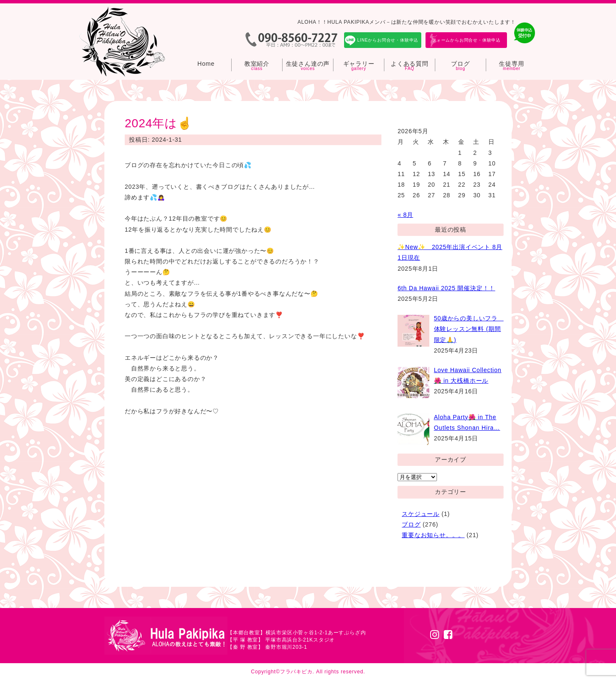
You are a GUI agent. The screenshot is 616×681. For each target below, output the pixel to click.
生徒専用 (511, 64)
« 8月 (405, 215)
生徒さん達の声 (308, 64)
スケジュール (421, 514)
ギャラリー (359, 64)
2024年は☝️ (159, 123)
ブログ (460, 64)
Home (206, 64)
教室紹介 (257, 64)
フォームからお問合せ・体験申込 (466, 40)
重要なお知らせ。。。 (433, 535)
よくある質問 (410, 64)
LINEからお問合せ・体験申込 (388, 40)
